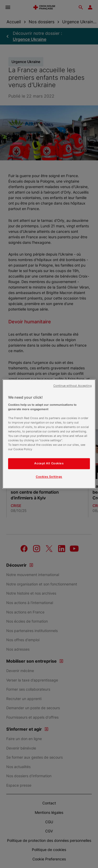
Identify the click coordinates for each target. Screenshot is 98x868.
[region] (49, 434)
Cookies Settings (49, 477)
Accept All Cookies (49, 464)
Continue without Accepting (73, 386)
